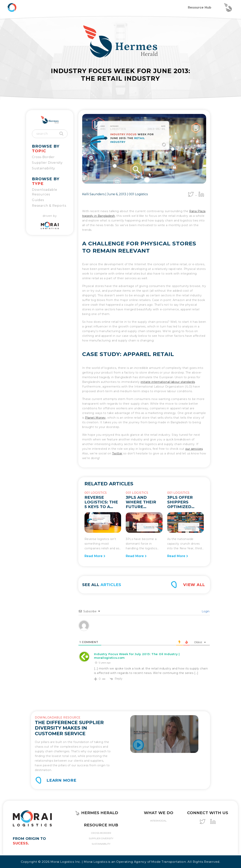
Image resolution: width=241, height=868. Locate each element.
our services (194, 449)
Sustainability (44, 168)
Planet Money (95, 418)
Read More (95, 556)
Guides (38, 200)
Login (205, 611)
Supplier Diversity (47, 163)
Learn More (62, 780)
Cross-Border (43, 157)
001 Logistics (138, 194)
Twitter (117, 453)
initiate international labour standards (168, 382)
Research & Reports (49, 206)
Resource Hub (200, 7)
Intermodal (158, 821)
